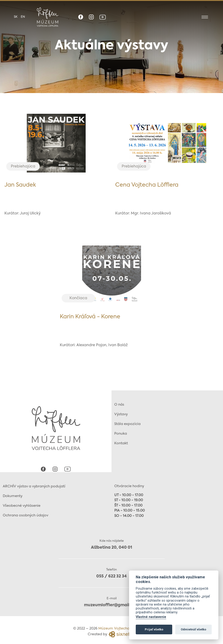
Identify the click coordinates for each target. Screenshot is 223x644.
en (23, 17)
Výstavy (121, 412)
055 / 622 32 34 (111, 574)
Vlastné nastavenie (151, 617)
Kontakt (121, 441)
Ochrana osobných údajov (26, 513)
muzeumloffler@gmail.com (112, 603)
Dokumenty (13, 494)
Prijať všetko (154, 629)
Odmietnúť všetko (193, 629)
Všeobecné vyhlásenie (22, 503)
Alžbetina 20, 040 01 (111, 545)
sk (16, 17)
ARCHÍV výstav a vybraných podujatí (34, 484)
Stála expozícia (127, 422)
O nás (119, 402)
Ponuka (121, 431)
